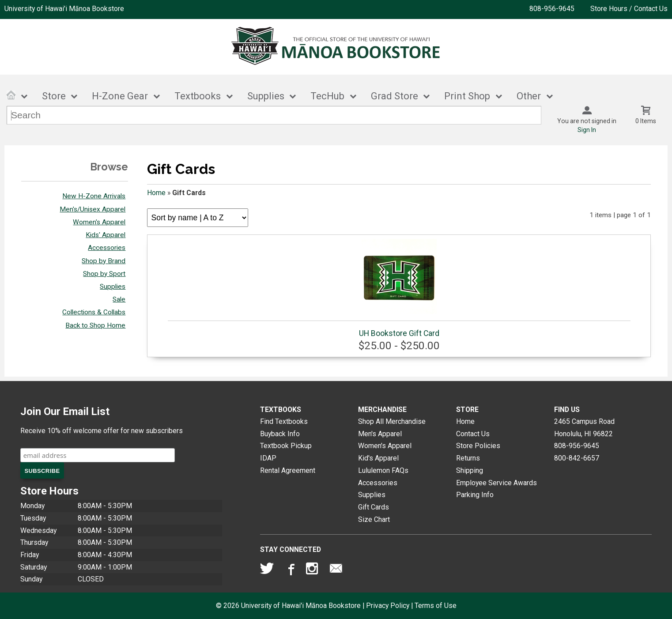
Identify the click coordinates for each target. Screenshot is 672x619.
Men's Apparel (380, 434)
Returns (468, 458)
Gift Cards (374, 507)
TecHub (327, 96)
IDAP (268, 458)
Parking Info (475, 495)
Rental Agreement (288, 470)
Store (54, 96)
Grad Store (395, 96)
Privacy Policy (388, 606)
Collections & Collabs (94, 312)
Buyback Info (280, 434)
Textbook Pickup (286, 446)
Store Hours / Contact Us (629, 9)
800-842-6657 (577, 458)
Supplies (266, 96)
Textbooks (198, 96)
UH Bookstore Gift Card (399, 288)
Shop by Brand (104, 261)
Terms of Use (436, 606)
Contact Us (473, 434)
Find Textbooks (284, 421)
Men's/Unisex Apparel (92, 209)
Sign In (587, 130)
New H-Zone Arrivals (94, 196)
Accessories (107, 248)
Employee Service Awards (496, 483)
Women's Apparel (99, 222)
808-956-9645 (552, 9)
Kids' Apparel (106, 235)
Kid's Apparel (378, 458)
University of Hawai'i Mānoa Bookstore (64, 9)
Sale (119, 299)
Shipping (470, 470)
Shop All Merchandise (392, 421)
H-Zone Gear (120, 96)
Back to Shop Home (95, 325)
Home (156, 193)
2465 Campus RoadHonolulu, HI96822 (584, 428)
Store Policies (478, 446)
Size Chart (374, 519)
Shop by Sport (104, 274)
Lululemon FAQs (383, 470)
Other (529, 96)
